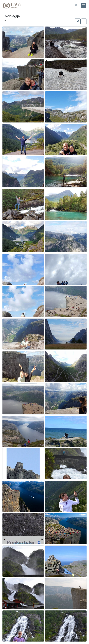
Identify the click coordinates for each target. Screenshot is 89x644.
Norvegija (12, 16)
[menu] (83, 5)
